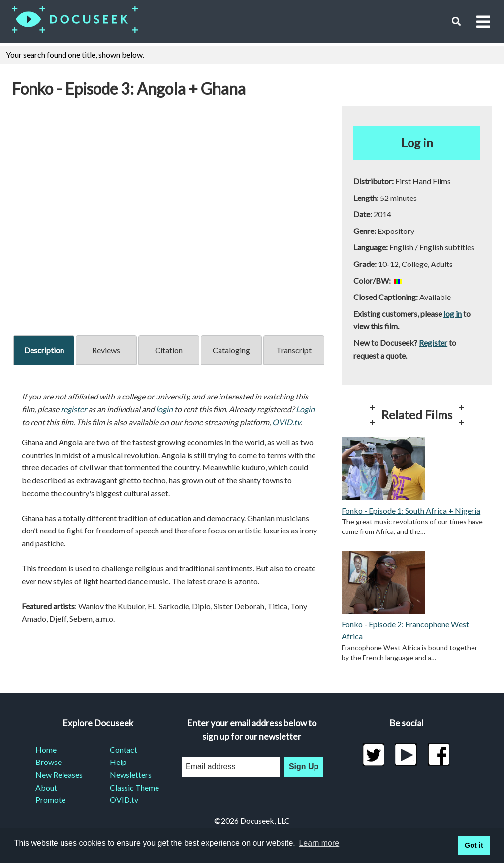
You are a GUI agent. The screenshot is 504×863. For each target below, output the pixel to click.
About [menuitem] (46, 787)
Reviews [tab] (106, 350)
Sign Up (304, 767)
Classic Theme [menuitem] (134, 787)
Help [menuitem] (118, 762)
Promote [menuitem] (50, 800)
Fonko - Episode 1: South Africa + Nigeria (411, 511)
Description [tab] (44, 350)
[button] (456, 21)
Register (433, 343)
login (164, 409)
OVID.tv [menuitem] (124, 800)
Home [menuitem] (46, 749)
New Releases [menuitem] (59, 775)
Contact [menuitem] (124, 749)
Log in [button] (417, 143)
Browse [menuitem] (48, 762)
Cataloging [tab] (231, 350)
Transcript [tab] (294, 350)
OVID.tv (286, 422)
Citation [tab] (169, 350)
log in (453, 314)
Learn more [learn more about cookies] (319, 843)
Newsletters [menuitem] (131, 775)
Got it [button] (474, 845)
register (74, 409)
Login (305, 409)
